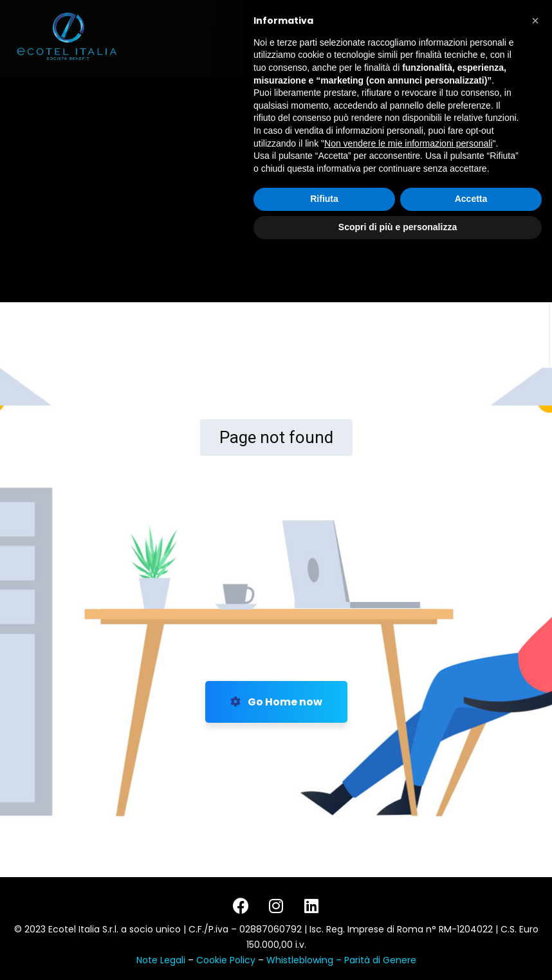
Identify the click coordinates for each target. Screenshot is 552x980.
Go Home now (276, 702)
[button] (535, 749)
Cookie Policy (227, 960)
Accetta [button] (471, 927)
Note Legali (161, 960)
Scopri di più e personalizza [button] (398, 955)
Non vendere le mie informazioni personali (408, 871)
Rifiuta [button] (324, 927)
